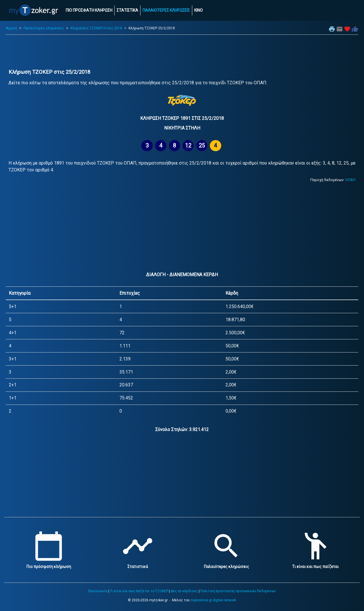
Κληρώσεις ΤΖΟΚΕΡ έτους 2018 (96, 28)
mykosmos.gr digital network (213, 600)
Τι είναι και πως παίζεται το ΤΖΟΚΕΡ (139, 591)
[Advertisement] (182, 52)
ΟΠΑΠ (350, 180)
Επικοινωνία (98, 591)
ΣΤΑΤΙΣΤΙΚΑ (127, 10)
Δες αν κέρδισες (184, 591)
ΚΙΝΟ (198, 10)
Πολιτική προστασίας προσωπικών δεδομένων (238, 591)
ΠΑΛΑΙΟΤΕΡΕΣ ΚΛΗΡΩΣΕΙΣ (166, 10)
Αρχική (11, 28)
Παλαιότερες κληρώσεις (44, 28)
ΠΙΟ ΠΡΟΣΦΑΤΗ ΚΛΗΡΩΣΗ (89, 10)
